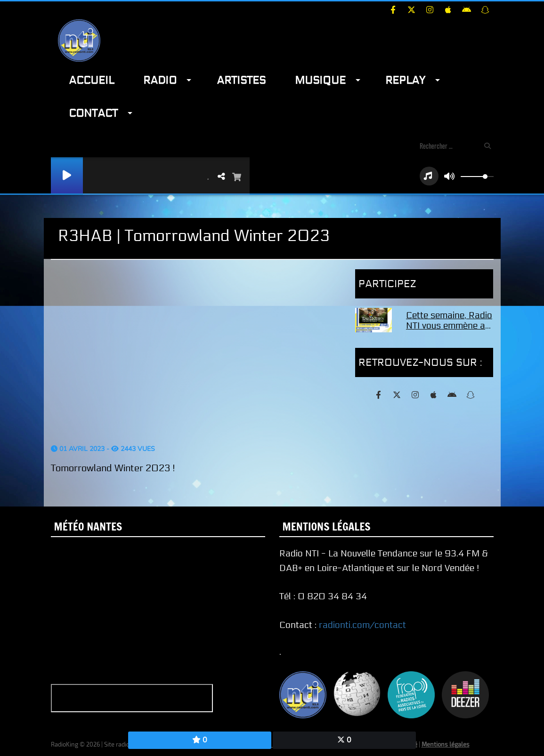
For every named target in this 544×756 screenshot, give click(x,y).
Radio (160, 80)
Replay (405, 80)
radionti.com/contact (362, 625)
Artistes (241, 80)
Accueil (91, 80)
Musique (320, 80)
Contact (93, 113)
